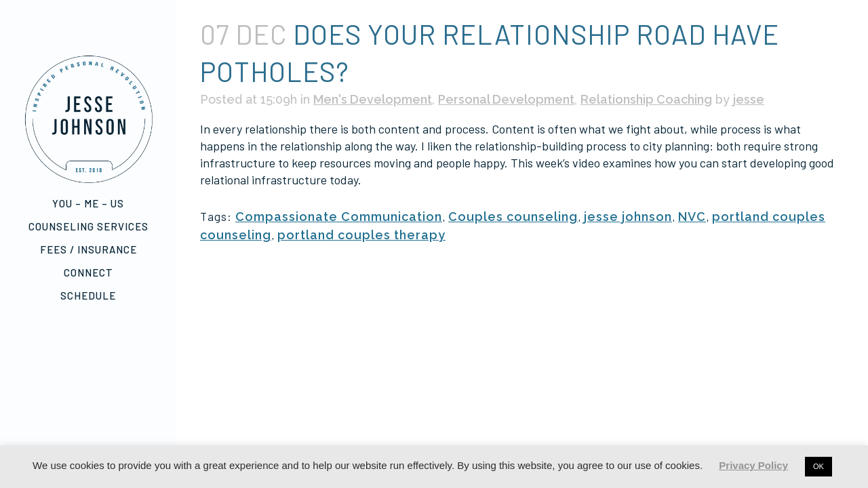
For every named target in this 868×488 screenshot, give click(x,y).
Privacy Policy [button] (753, 465)
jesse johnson (628, 217)
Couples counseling (513, 217)
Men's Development (373, 99)
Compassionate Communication (339, 217)
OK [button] (818, 466)
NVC (692, 217)
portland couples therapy (361, 235)
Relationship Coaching (646, 99)
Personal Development (506, 99)
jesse (749, 99)
